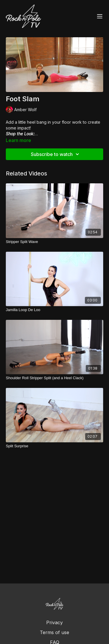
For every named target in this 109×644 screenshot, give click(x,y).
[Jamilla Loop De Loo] (54, 310)
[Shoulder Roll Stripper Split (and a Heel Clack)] (54, 378)
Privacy (54, 622)
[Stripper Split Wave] (54, 242)
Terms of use (54, 632)
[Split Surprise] (54, 446)
